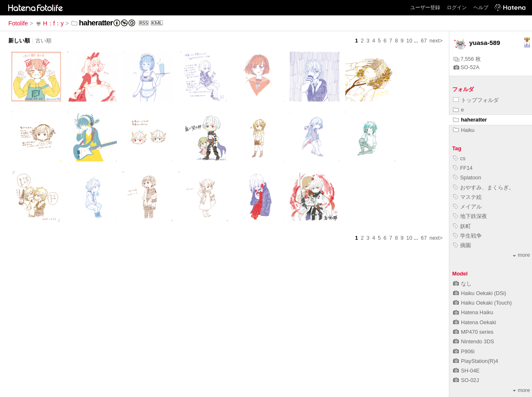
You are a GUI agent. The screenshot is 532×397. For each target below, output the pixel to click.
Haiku (464, 130)
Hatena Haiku (473, 312)
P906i (464, 351)
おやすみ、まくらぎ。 (484, 187)
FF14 (463, 168)
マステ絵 (467, 197)
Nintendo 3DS (474, 341)
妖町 (462, 226)
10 (409, 41)
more (521, 255)
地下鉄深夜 (470, 216)
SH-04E (466, 371)
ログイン (457, 7)
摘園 (462, 245)
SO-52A (467, 67)
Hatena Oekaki (475, 322)
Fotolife (18, 23)
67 (424, 41)
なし (462, 284)
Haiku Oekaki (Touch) (482, 303)
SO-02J (466, 380)
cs (459, 158)
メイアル (467, 207)
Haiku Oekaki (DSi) (480, 293)
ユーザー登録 (425, 7)
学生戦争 (467, 236)
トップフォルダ (476, 100)
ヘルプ (481, 7)
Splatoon (467, 177)
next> (436, 41)
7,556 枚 (467, 59)
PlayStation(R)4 (476, 361)
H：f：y (49, 23)
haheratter (470, 120)
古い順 (43, 41)
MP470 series (473, 332)
